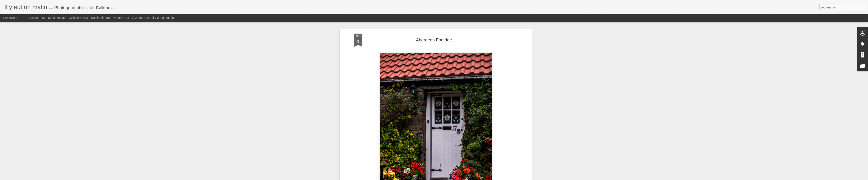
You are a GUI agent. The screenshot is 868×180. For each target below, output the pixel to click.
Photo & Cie (121, 18)
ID (44, 18)
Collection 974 (78, 18)
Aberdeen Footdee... (436, 40)
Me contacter (57, 18)
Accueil (34, 18)
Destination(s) (100, 18)
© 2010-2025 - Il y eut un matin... (154, 18)
